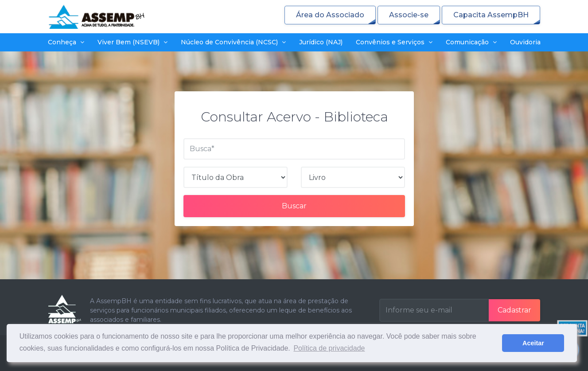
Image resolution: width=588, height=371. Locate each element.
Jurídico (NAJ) (321, 42)
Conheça (66, 42)
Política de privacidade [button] (329, 348)
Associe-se (409, 15)
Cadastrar (514, 310)
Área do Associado (330, 15)
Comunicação (471, 42)
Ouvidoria (525, 42)
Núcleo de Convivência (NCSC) (233, 42)
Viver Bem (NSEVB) (132, 42)
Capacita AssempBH (491, 15)
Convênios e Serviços (394, 42)
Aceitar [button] (533, 343)
